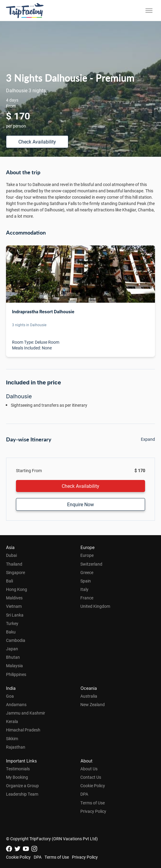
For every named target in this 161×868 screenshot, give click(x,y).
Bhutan (13, 657)
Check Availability (37, 142)
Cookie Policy (93, 786)
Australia (89, 696)
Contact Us (91, 777)
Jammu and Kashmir (26, 713)
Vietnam (14, 606)
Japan (12, 649)
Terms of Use (93, 803)
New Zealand (93, 704)
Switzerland (91, 564)
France (87, 598)
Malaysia (14, 666)
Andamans (16, 704)
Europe (87, 555)
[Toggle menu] (149, 11)
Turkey (12, 623)
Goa (10, 696)
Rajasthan (16, 747)
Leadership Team (22, 794)
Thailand (14, 564)
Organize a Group (22, 786)
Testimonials (18, 769)
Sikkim (12, 739)
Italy (84, 589)
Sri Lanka (15, 615)
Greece (87, 572)
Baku (11, 632)
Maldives (14, 598)
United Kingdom (95, 606)
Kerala (12, 721)
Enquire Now (80, 504)
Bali (9, 581)
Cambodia (16, 640)
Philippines (16, 674)
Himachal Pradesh (23, 730)
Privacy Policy (93, 811)
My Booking (17, 777)
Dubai (11, 555)
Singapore (15, 572)
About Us (89, 769)
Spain (86, 581)
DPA (84, 794)
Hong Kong (17, 589)
